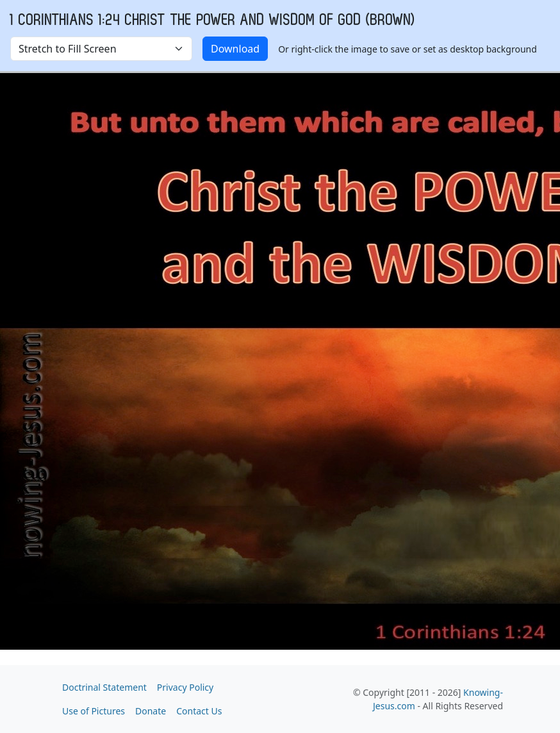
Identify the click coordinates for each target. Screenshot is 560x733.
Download (235, 49)
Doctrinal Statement (104, 687)
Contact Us (199, 711)
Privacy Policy (185, 687)
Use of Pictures (94, 711)
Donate (151, 711)
